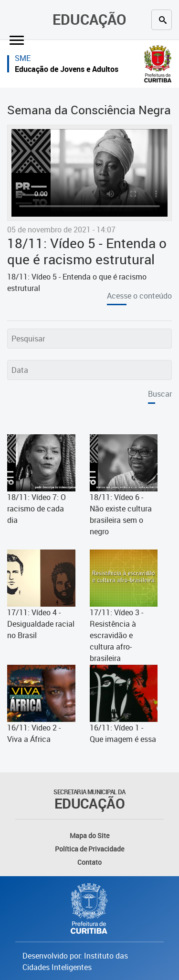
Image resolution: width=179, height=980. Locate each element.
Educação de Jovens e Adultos (67, 69)
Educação (89, 19)
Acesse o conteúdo (139, 296)
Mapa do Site (89, 835)
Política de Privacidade (89, 849)
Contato (89, 862)
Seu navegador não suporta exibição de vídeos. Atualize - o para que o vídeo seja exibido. (89, 173)
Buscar (160, 394)
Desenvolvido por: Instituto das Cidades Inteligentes (75, 961)
